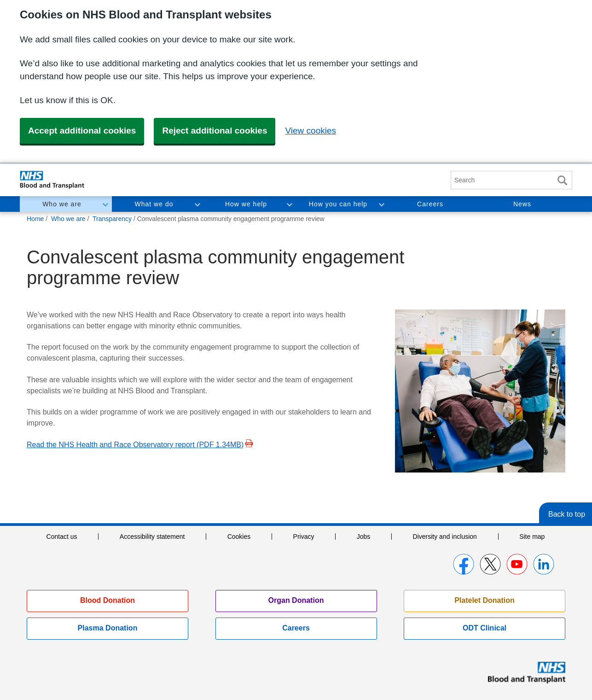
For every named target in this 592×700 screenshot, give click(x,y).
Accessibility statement (152, 537)
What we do (154, 204)
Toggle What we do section (197, 204)
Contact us (62, 537)
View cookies (311, 131)
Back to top (567, 514)
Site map (532, 537)
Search (562, 180)
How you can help (338, 204)
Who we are (62, 204)
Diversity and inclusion (445, 537)
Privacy (304, 537)
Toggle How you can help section (381, 204)
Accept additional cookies (82, 131)
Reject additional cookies (215, 131)
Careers (430, 204)
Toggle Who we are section (105, 204)
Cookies (239, 537)
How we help (246, 204)
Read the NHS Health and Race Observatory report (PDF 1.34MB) (135, 445)
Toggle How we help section (289, 204)
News (522, 204)
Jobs (364, 537)
